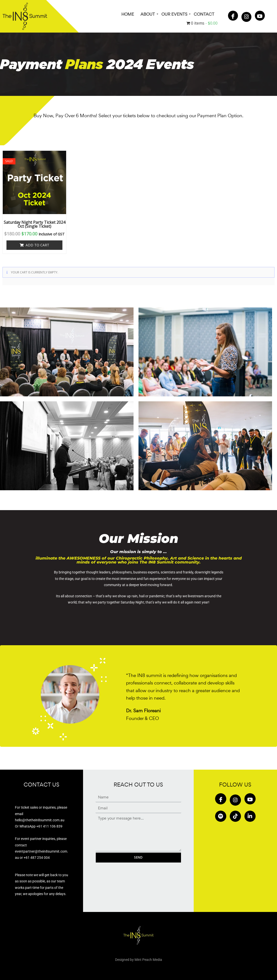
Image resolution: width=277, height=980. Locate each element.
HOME (128, 14)
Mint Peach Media (148, 960)
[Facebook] (233, 16)
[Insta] (246, 17)
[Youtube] (260, 16)
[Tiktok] (235, 816)
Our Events (175, 14)
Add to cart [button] (37, 245)
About (148, 14)
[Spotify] (221, 816)
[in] (250, 816)
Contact (204, 14)
